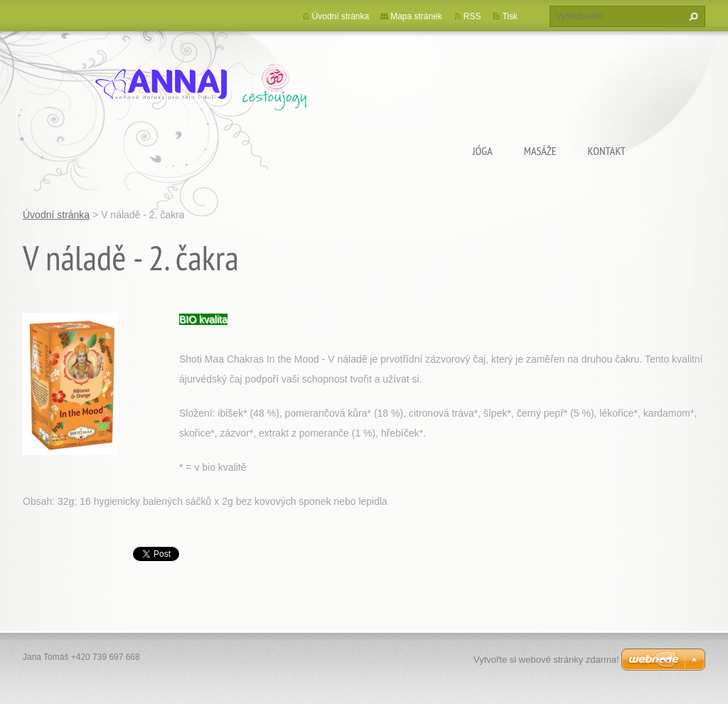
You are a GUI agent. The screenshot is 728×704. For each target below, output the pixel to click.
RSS (472, 16)
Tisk (510, 16)
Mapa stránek (416, 16)
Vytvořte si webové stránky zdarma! (546, 660)
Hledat (692, 16)
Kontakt (607, 151)
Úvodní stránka (341, 16)
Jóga (483, 151)
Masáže (540, 151)
